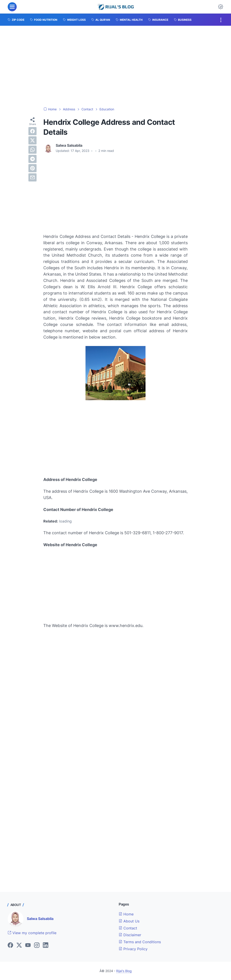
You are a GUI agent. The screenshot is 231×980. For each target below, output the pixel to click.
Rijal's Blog (124, 971)
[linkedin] (46, 945)
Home (126, 914)
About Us (129, 921)
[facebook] (32, 131)
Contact (128, 928)
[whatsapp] (32, 150)
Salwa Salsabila (40, 919)
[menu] (12, 7)
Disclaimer (130, 935)
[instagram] (37, 945)
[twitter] (32, 140)
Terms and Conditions (140, 942)
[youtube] (28, 945)
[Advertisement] (115, 66)
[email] (32, 177)
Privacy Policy (133, 949)
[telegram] (32, 159)
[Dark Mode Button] (221, 7)
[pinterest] (32, 168)
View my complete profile (32, 933)
